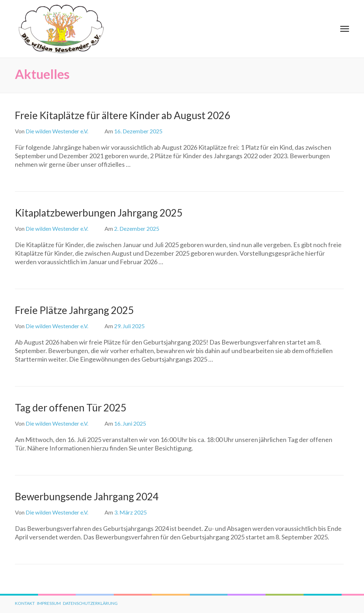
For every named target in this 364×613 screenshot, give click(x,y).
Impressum (49, 603)
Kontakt (25, 603)
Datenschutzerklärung (90, 603)
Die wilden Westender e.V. (57, 131)
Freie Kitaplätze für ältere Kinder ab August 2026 (122, 115)
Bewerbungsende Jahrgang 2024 (87, 496)
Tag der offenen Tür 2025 (71, 407)
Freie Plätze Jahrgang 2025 (74, 310)
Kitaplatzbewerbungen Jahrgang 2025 (99, 213)
